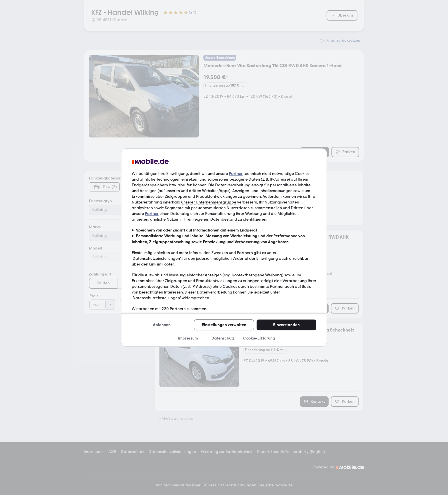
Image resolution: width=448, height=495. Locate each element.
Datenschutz (223, 338)
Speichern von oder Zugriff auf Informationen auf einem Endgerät (197, 230)
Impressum (188, 338)
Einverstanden (286, 325)
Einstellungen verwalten (224, 325)
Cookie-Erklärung (259, 338)
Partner (236, 174)
